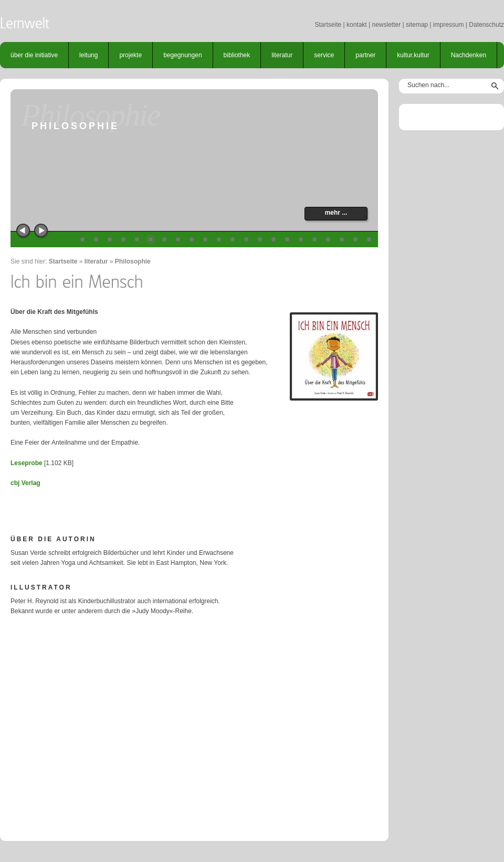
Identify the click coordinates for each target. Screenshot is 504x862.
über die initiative (34, 55)
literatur (282, 55)
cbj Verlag (25, 483)
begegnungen (182, 55)
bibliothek (237, 55)
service (324, 55)
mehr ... (336, 213)
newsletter (386, 25)
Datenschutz (486, 25)
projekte (130, 55)
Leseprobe (27, 463)
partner (365, 55)
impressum (449, 25)
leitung (88, 55)
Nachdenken (469, 55)
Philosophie (133, 261)
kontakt (357, 25)
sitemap (417, 25)
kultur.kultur (413, 55)
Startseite (328, 25)
